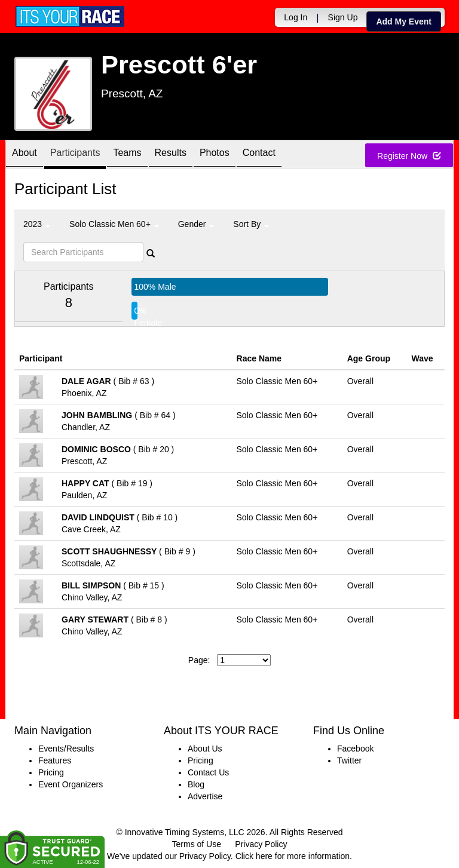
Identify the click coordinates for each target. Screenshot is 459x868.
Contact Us (208, 772)
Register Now (409, 156)
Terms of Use (197, 844)
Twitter (349, 760)
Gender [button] (196, 224)
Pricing (51, 772)
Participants (75, 155)
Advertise (205, 796)
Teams (127, 155)
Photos (215, 155)
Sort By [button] (251, 224)
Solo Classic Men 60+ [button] (114, 224)
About (25, 155)
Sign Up (343, 17)
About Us (205, 749)
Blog (196, 784)
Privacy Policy (261, 844)
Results (171, 155)
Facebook (355, 749)
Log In (296, 17)
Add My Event (404, 22)
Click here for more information (293, 856)
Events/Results (66, 749)
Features (55, 760)
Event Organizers (71, 784)
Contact (259, 155)
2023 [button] (37, 224)
